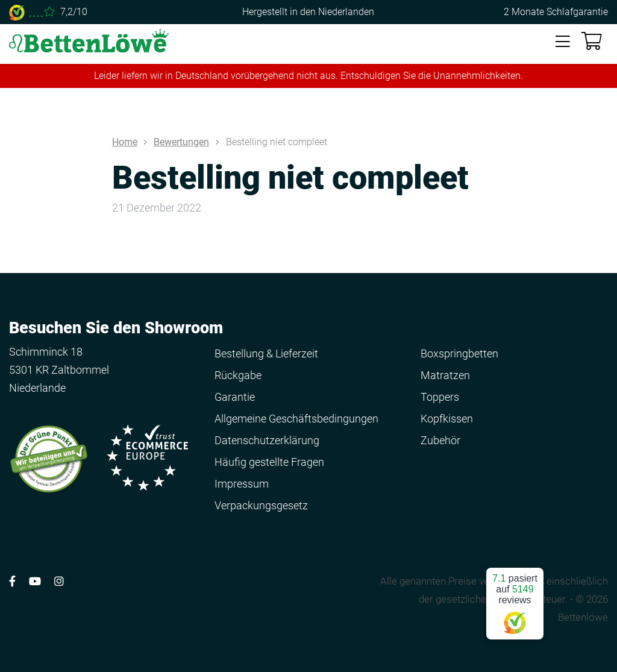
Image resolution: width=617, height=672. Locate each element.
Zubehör (440, 440)
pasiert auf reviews (515, 599)
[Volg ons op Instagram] (59, 581)
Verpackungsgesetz (261, 505)
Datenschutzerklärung (267, 440)
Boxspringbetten (459, 353)
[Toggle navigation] (563, 42)
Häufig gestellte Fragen (269, 462)
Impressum (242, 484)
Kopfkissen (447, 419)
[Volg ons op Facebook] (12, 581)
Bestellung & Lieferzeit (266, 353)
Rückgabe (238, 375)
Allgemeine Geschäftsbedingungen (296, 419)
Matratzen (445, 375)
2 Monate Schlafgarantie (556, 12)
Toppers (440, 397)
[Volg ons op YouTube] (35, 581)
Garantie (235, 397)
